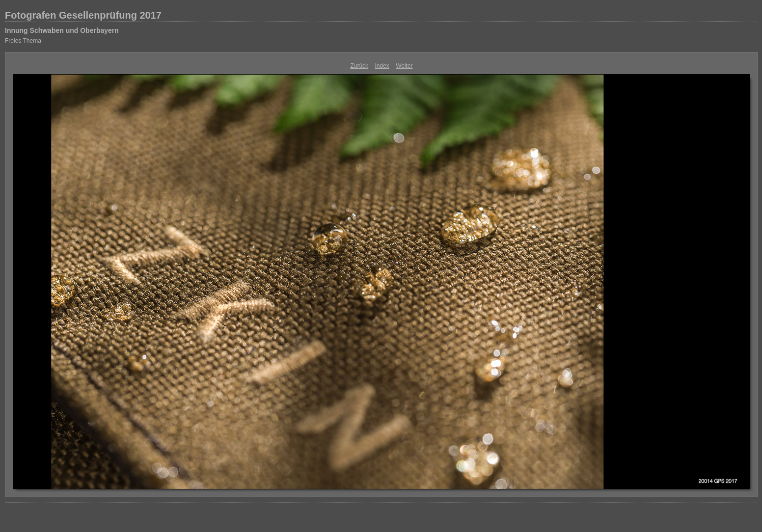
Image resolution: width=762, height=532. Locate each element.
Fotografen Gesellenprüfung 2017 (83, 15)
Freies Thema (23, 41)
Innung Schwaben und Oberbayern (62, 30)
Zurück (359, 66)
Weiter (404, 66)
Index (382, 66)
